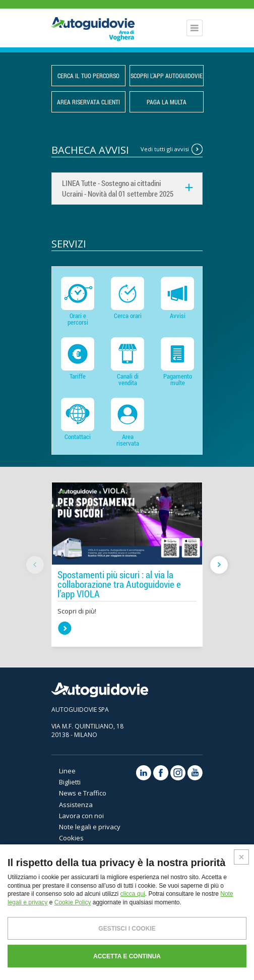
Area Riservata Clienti (88, 102)
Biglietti (70, 782)
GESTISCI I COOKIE (127, 929)
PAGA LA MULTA (167, 102)
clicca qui (132, 894)
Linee (67, 771)
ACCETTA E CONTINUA (127, 956)
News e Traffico (83, 793)
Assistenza (76, 805)
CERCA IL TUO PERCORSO (88, 76)
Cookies (71, 838)
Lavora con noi (81, 816)
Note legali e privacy (90, 827)
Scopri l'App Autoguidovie (167, 76)
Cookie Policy (73, 902)
